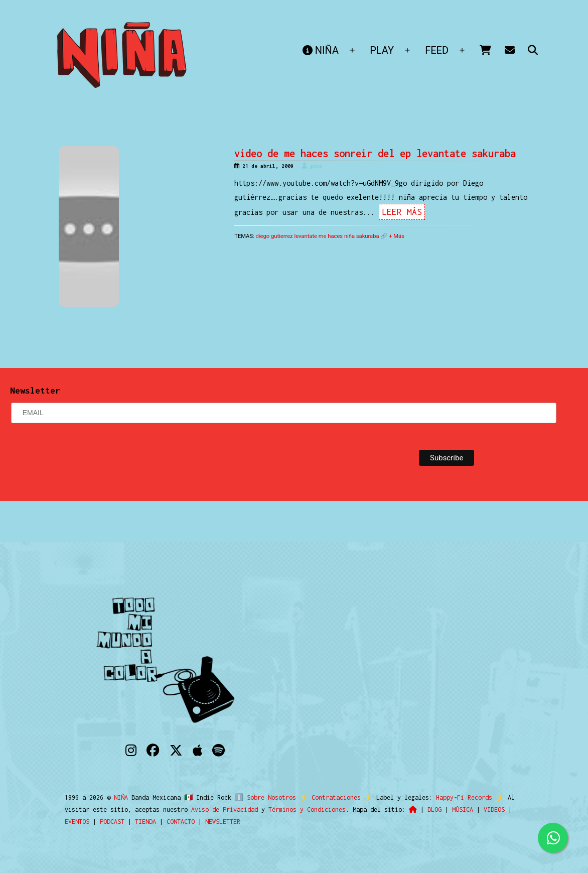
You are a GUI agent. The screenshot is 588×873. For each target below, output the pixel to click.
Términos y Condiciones (307, 809)
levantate (306, 236)
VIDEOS (494, 809)
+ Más (397, 236)
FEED (437, 50)
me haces (331, 236)
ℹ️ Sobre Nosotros (263, 797)
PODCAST (112, 822)
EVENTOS (77, 822)
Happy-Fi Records (460, 797)
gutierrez (282, 236)
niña (349, 236)
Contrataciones (332, 797)
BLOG (434, 809)
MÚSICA (463, 809)
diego (263, 236)
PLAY (382, 50)
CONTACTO (181, 822)
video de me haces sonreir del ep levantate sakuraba (375, 153)
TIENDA (145, 822)
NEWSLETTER (223, 822)
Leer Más (402, 212)
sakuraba (368, 236)
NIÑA (321, 50)
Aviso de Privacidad (225, 809)
